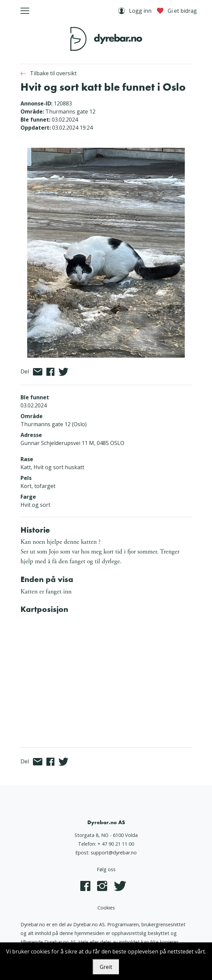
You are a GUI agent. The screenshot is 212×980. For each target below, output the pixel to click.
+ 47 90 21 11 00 (116, 844)
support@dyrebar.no (114, 853)
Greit (106, 967)
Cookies (106, 908)
